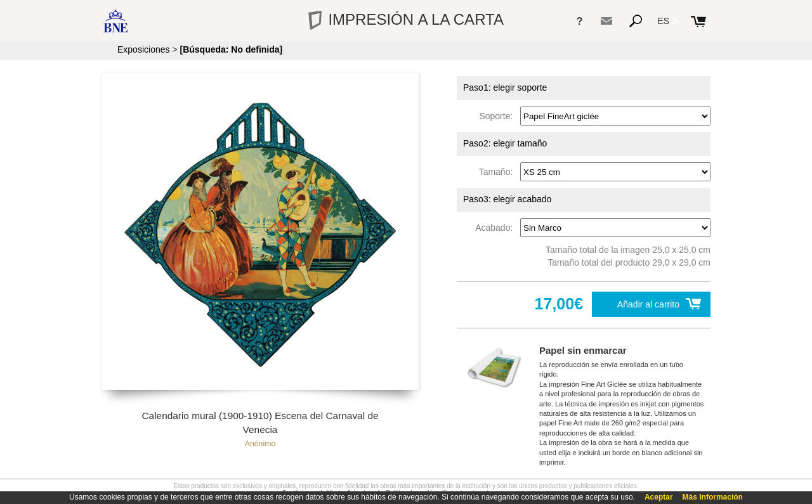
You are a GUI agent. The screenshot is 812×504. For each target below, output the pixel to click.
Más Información (713, 497)
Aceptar (659, 497)
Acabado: (496, 228)
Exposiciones (144, 49)
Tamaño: (498, 172)
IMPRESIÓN (406, 19)
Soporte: (498, 116)
